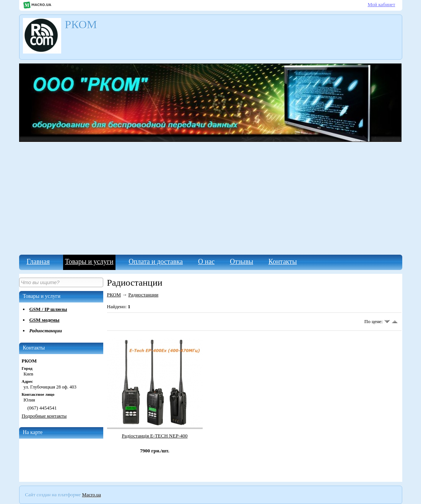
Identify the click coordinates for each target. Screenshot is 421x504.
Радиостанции (46, 331)
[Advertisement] (211, 197)
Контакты (283, 262)
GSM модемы (45, 320)
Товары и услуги (89, 262)
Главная (38, 262)
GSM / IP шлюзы (48, 309)
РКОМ (114, 295)
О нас (206, 262)
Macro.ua (92, 495)
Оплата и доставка (156, 262)
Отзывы (241, 262)
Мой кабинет (382, 4)
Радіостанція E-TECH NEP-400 (154, 436)
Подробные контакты (44, 416)
